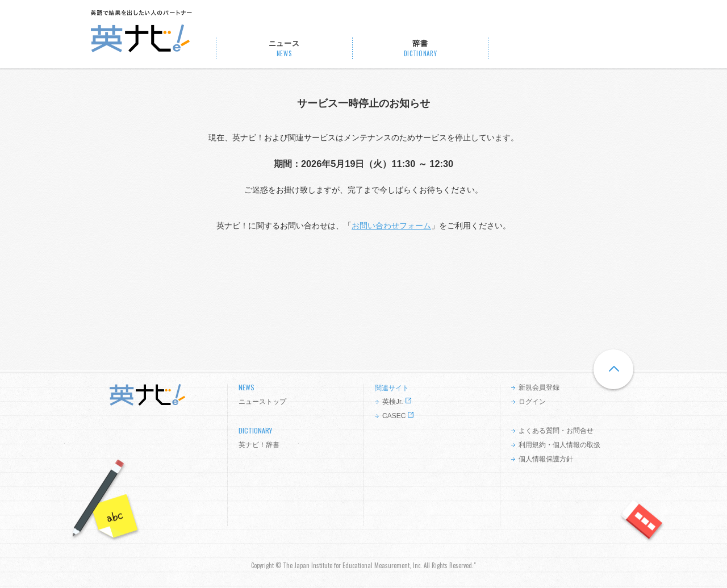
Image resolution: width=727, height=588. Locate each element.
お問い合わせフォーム (391, 226)
